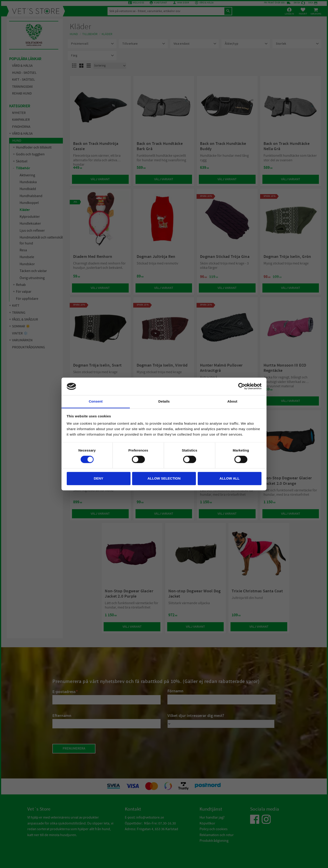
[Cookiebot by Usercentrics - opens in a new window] (242, 386)
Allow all (230, 478)
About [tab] (232, 401)
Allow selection (164, 478)
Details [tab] (164, 401)
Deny (99, 478)
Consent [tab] (96, 401)
